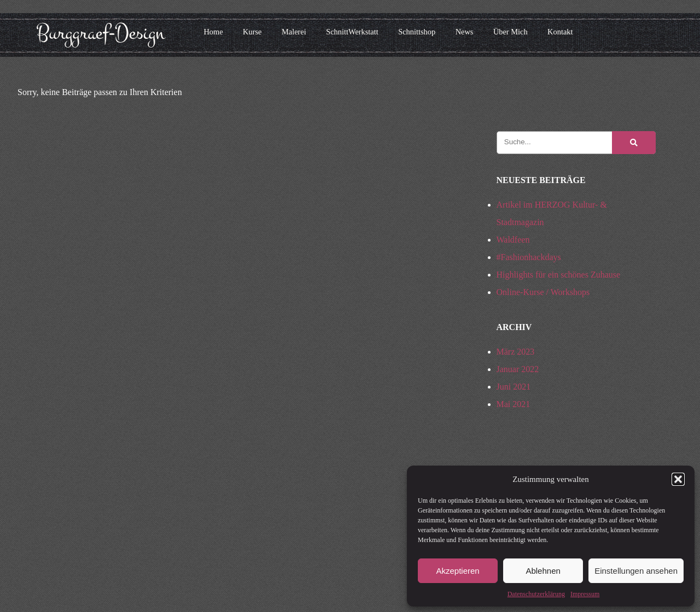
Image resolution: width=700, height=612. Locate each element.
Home (213, 32)
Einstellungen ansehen (636, 571)
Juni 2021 (514, 387)
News (465, 32)
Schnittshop (417, 32)
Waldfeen (513, 240)
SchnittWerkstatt (352, 32)
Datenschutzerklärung (536, 594)
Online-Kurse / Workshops (543, 292)
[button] (678, 479)
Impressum (585, 594)
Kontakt (560, 32)
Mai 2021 (514, 404)
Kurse (252, 32)
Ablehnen (543, 571)
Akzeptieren (457, 571)
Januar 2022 (518, 369)
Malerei (294, 32)
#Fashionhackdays (529, 257)
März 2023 (516, 352)
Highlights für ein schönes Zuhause (559, 275)
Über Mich (511, 32)
